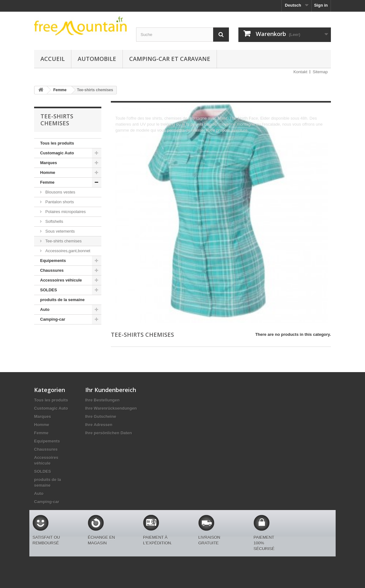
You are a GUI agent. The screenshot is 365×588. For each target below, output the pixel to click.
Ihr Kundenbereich (111, 390)
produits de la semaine (62, 300)
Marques (48, 163)
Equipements (53, 261)
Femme (47, 182)
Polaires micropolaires (65, 212)
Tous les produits (57, 143)
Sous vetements (60, 231)
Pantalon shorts (59, 202)
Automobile (97, 59)
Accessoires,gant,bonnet (67, 251)
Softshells (54, 221)
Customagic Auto (57, 153)
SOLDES (48, 290)
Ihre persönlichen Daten (109, 433)
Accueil (53, 59)
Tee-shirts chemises (63, 241)
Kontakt (300, 72)
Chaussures (52, 270)
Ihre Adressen (99, 425)
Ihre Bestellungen (102, 400)
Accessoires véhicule (61, 280)
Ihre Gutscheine (101, 416)
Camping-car (53, 319)
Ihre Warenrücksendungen (111, 408)
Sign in (321, 5)
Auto (45, 309)
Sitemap (320, 72)
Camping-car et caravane (170, 59)
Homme (48, 172)
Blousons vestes (60, 192)
